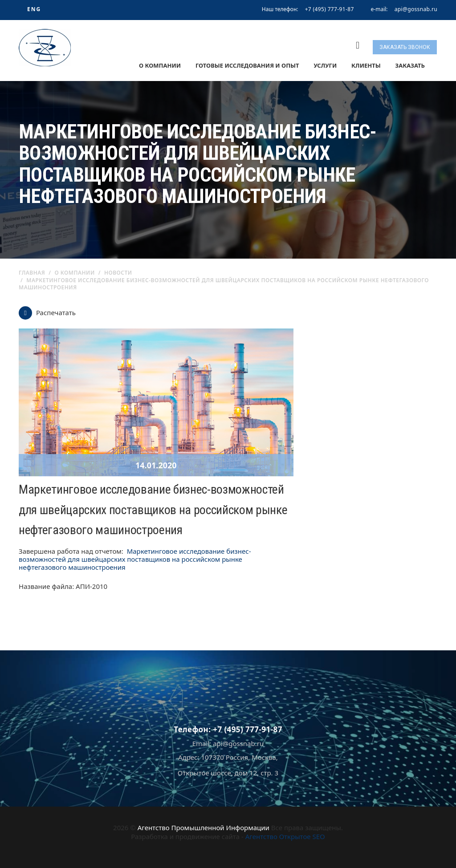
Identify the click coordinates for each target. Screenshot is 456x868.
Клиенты (366, 65)
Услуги (325, 65)
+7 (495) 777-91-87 (330, 9)
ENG (34, 9)
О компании (160, 65)
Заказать (410, 65)
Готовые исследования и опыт (247, 65)
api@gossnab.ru (416, 9)
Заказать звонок (405, 47)
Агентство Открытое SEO (285, 836)
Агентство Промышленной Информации (204, 827)
